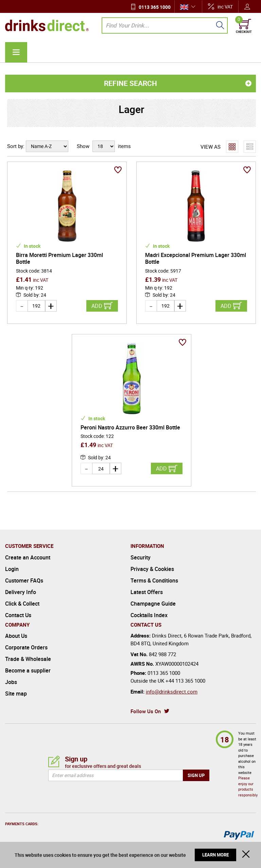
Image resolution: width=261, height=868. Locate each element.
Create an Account (28, 553)
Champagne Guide (153, 599)
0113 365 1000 (155, 7)
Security (141, 553)
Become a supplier (28, 666)
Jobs (11, 678)
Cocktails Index (149, 611)
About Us (16, 631)
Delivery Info (21, 588)
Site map (16, 689)
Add (97, 306)
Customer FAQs (24, 576)
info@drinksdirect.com (172, 687)
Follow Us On (146, 707)
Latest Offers (147, 588)
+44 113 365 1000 (185, 676)
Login (12, 565)
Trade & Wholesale (28, 654)
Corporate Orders (26, 643)
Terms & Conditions (154, 576)
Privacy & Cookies (152, 565)
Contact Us (18, 611)
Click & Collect (22, 599)
